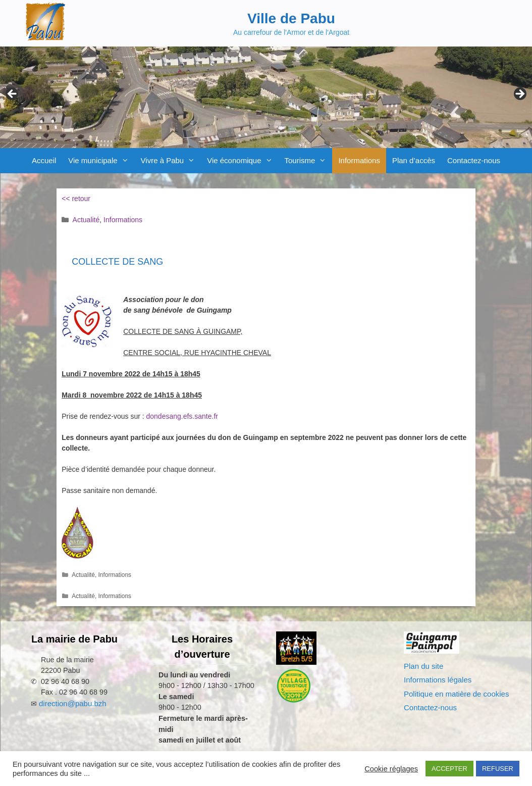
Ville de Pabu (291, 18)
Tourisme (309, 161)
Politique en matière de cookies (456, 694)
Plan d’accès (414, 160)
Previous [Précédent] (13, 94)
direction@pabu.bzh (73, 703)
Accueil (44, 160)
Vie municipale (101, 161)
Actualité (86, 220)
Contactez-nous (474, 160)
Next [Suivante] (519, 94)
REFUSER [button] (498, 769)
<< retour (76, 199)
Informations (359, 160)
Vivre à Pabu (171, 161)
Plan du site (423, 666)
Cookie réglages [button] (391, 769)
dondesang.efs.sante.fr (182, 416)
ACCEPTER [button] (449, 769)
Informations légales (438, 680)
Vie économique (243, 161)
